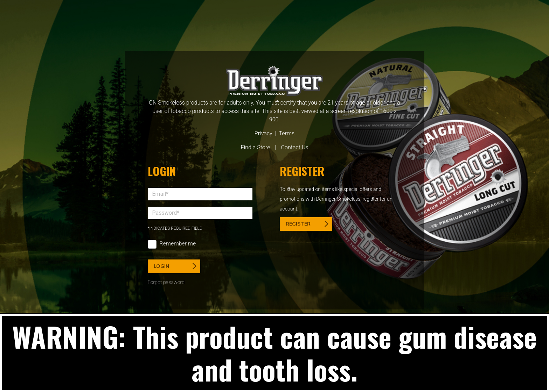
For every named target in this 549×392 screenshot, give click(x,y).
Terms (287, 133)
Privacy (263, 133)
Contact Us (295, 147)
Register (307, 224)
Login (175, 266)
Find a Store (256, 147)
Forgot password (166, 282)
